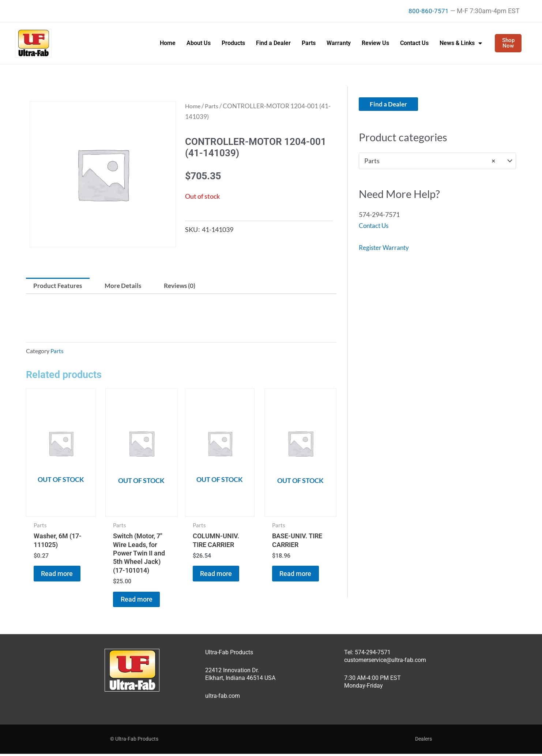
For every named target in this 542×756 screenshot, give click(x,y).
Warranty (339, 43)
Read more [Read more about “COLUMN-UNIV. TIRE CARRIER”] (220, 576)
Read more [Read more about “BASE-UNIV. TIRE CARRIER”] (299, 576)
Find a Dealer (273, 43)
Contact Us (414, 43)
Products (233, 43)
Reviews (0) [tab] (186, 286)
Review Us (375, 43)
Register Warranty (385, 247)
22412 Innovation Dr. (232, 672)
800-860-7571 (429, 11)
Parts (309, 43)
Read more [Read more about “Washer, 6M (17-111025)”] (61, 576)
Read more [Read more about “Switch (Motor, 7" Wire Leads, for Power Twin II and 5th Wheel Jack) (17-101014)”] (140, 602)
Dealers (424, 741)
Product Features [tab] (59, 286)
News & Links (461, 43)
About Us (199, 43)
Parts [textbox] (430, 161)
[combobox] (437, 161)
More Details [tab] (127, 286)
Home (168, 43)
